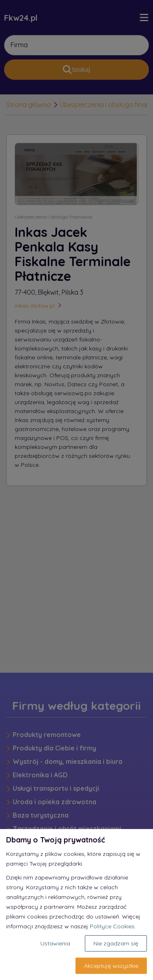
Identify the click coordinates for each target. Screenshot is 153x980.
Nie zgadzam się (116, 943)
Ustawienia (55, 943)
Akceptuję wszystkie (111, 966)
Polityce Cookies (112, 926)
